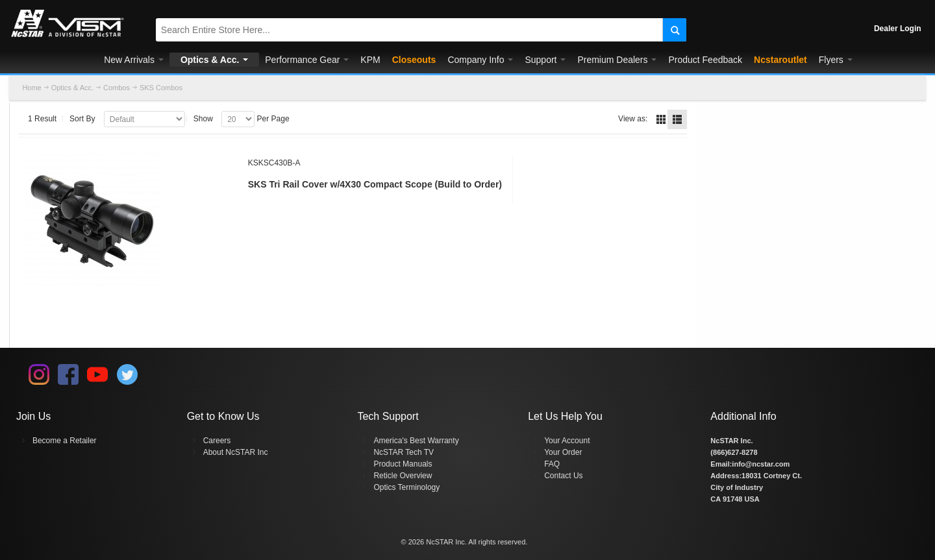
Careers (217, 441)
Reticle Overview (403, 476)
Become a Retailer (65, 441)
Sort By (82, 119)
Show (203, 119)
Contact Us (563, 476)
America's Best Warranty (416, 441)
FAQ (552, 464)
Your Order (563, 452)
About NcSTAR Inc (236, 452)
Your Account (567, 441)
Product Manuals (403, 464)
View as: (633, 119)
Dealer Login (898, 29)
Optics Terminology (406, 487)
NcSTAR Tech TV (404, 452)
